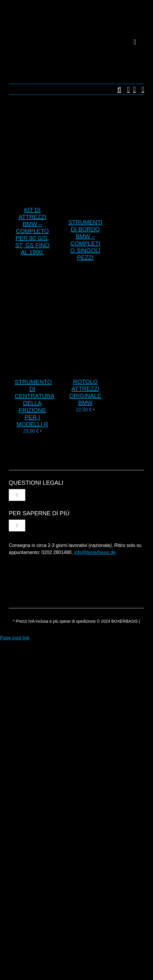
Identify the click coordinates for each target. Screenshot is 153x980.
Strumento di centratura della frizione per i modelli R (35, 403)
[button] (116, 89)
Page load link (15, 638)
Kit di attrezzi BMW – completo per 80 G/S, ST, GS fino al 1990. (32, 231)
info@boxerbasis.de (95, 552)
